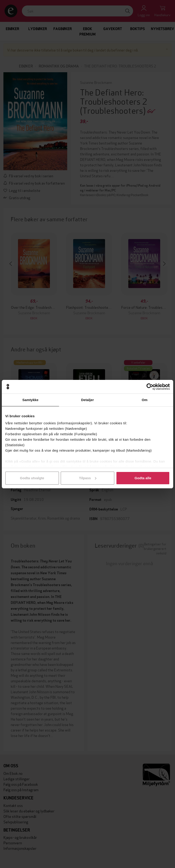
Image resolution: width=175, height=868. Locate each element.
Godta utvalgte (32, 478)
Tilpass (88, 478)
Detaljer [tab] (87, 400)
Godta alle (143, 478)
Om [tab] (145, 400)
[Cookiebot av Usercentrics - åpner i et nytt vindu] (150, 387)
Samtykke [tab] (30, 400)
